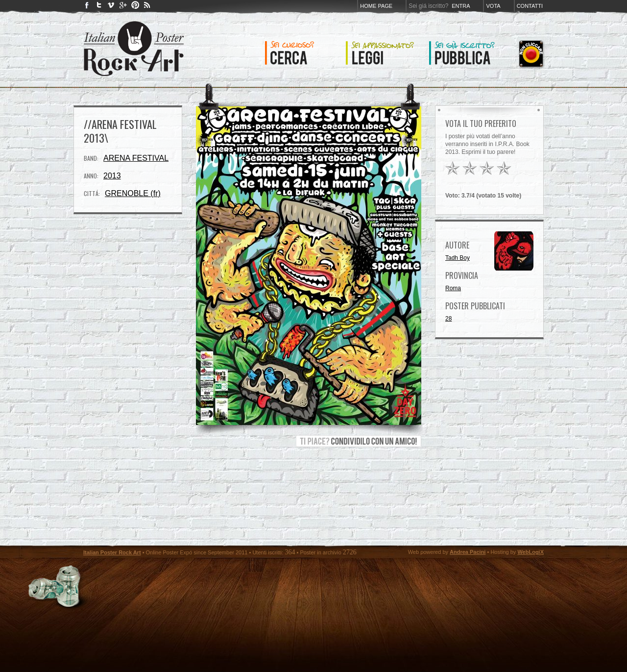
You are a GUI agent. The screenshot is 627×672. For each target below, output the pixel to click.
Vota (493, 6)
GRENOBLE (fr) (133, 193)
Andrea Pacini (468, 552)
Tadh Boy (458, 258)
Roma (453, 288)
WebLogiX (531, 552)
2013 (112, 176)
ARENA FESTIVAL (136, 158)
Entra (461, 6)
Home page (376, 6)
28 (448, 319)
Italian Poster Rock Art (112, 552)
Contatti (530, 6)
